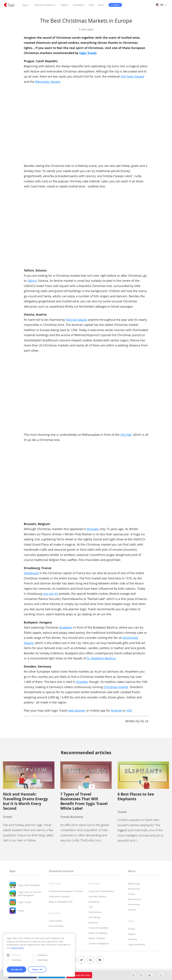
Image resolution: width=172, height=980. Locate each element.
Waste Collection (97, 938)
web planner (77, 710)
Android (116, 710)
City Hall (126, 435)
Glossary (132, 939)
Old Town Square (132, 76)
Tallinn (32, 281)
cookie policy (17, 948)
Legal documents (137, 944)
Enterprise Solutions (44, 5)
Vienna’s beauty (76, 320)
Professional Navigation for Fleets (66, 891)
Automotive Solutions (59, 896)
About (101, 5)
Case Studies (56, 921)
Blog (91, 5)
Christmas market (116, 687)
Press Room (134, 904)
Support (65, 5)
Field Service (95, 912)
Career (132, 894)
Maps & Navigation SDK (61, 902)
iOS (129, 710)
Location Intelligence (99, 943)
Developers (79, 5)
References (134, 889)
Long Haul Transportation (101, 891)
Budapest (66, 627)
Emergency (94, 902)
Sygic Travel (88, 53)
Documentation (56, 926)
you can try (51, 594)
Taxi (91, 907)
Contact (132, 910)
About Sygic (134, 884)
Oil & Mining (94, 917)
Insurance (93, 923)
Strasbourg (31, 573)
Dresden (82, 682)
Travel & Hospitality (98, 928)
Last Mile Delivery (97, 896)
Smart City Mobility (98, 933)
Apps (25, 5)
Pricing (131, 929)
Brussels (93, 529)
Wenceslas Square (48, 82)
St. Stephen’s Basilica (101, 658)
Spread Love (134, 899)
